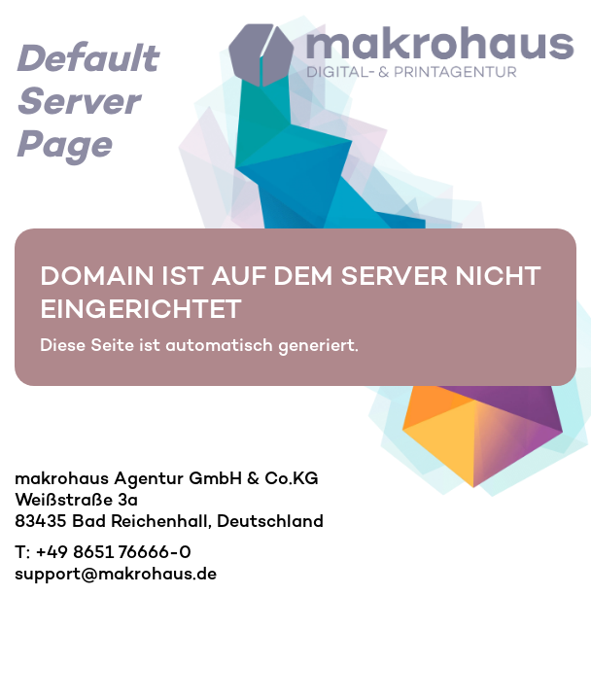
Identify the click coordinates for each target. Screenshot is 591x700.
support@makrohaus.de (116, 574)
